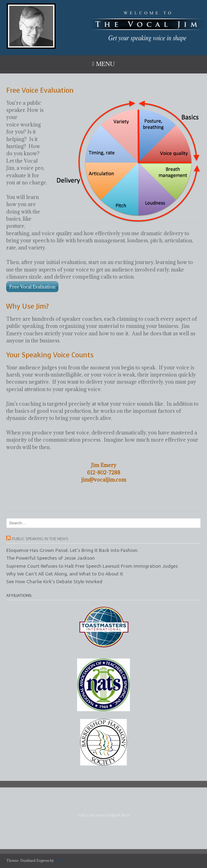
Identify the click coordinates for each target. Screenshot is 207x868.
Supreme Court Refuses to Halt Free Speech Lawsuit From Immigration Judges (92, 566)
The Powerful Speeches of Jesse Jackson (51, 558)
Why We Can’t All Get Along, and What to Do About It (65, 574)
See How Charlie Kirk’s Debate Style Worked (54, 581)
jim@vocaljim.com (104, 480)
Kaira (59, 860)
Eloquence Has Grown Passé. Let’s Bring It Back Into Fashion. (72, 550)
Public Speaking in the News (40, 539)
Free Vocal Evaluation (32, 287)
